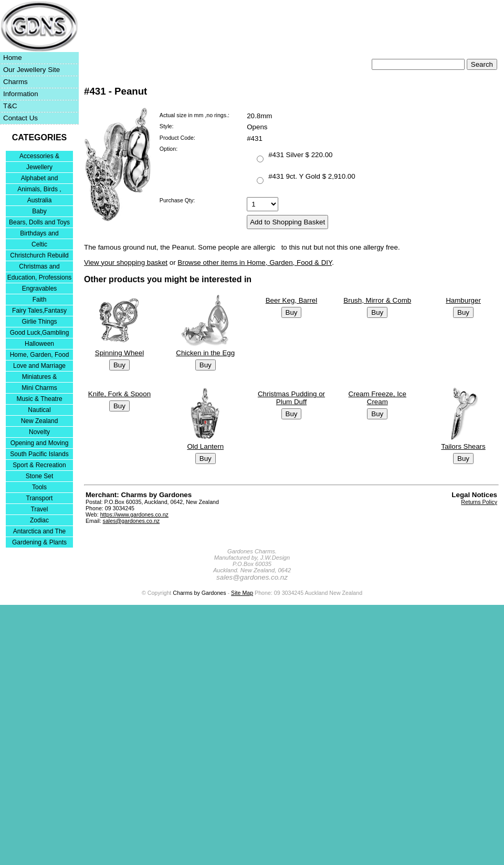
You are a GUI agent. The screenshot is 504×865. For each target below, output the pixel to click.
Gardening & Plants (39, 542)
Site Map (242, 593)
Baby (39, 211)
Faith (40, 300)
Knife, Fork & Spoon (119, 394)
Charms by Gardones (199, 593)
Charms (15, 82)
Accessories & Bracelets (39, 157)
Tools (39, 487)
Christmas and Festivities (39, 267)
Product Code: (177, 138)
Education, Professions (40, 277)
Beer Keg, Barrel (292, 300)
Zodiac (39, 520)
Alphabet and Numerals (40, 179)
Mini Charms (39, 388)
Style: (167, 126)
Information (21, 94)
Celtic (39, 244)
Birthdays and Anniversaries (39, 234)
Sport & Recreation (39, 465)
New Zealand (40, 421)
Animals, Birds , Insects (39, 190)
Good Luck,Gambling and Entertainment (40, 333)
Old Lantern (205, 446)
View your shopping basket (126, 262)
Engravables (40, 289)
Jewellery (39, 167)
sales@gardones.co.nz (132, 521)
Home (13, 58)
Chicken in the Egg (205, 353)
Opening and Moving (40, 443)
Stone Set (40, 476)
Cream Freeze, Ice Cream (377, 398)
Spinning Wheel (119, 353)
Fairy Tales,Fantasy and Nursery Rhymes (40, 311)
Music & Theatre (39, 399)
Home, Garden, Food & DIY (40, 356)
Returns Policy (479, 502)
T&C (10, 106)
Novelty (39, 432)
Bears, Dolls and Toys (39, 222)
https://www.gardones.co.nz (134, 514)
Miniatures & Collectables (40, 378)
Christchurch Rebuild (39, 255)
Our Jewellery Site (31, 70)
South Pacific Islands (39, 454)
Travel (40, 509)
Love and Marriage (39, 366)
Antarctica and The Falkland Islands (40, 532)
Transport (40, 498)
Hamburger (463, 300)
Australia (40, 200)
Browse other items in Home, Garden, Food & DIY (255, 262)
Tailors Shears (463, 446)
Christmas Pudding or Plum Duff (291, 398)
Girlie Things (39, 322)
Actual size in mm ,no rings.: (195, 115)
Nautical (39, 410)
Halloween (39, 344)
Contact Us (20, 118)
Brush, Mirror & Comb (377, 300)
